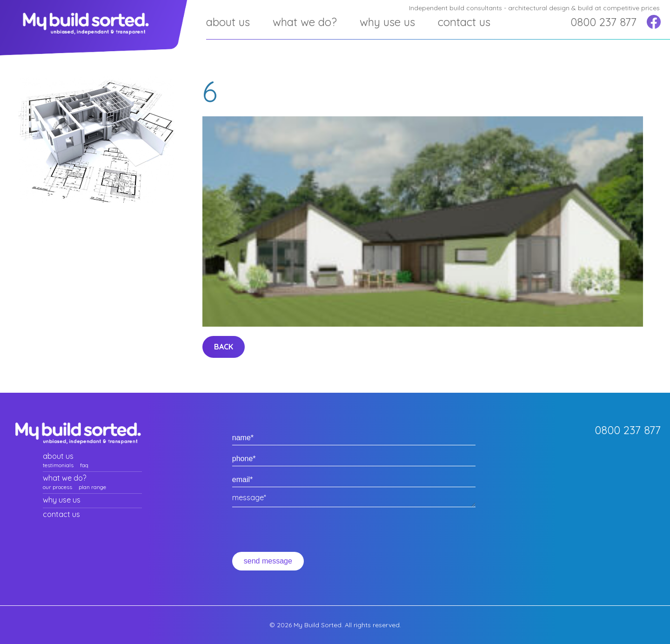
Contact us (464, 22)
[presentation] (303, 534)
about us (228, 22)
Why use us (387, 22)
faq (84, 465)
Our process (57, 487)
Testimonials (58, 465)
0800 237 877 (603, 22)
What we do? (305, 22)
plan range (92, 487)
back (224, 347)
